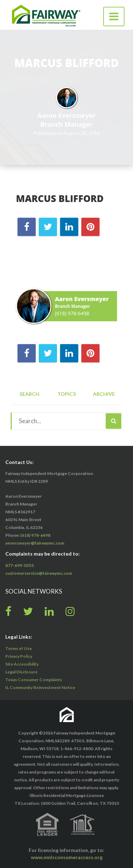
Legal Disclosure (21, 672)
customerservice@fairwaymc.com (39, 573)
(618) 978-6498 (72, 313)
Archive (104, 394)
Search (29, 394)
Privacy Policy (19, 656)
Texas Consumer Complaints (34, 680)
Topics (67, 394)
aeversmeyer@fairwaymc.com (35, 543)
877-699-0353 (20, 565)
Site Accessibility (22, 664)
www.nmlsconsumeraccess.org (67, 857)
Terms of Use (19, 648)
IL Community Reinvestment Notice (40, 687)
